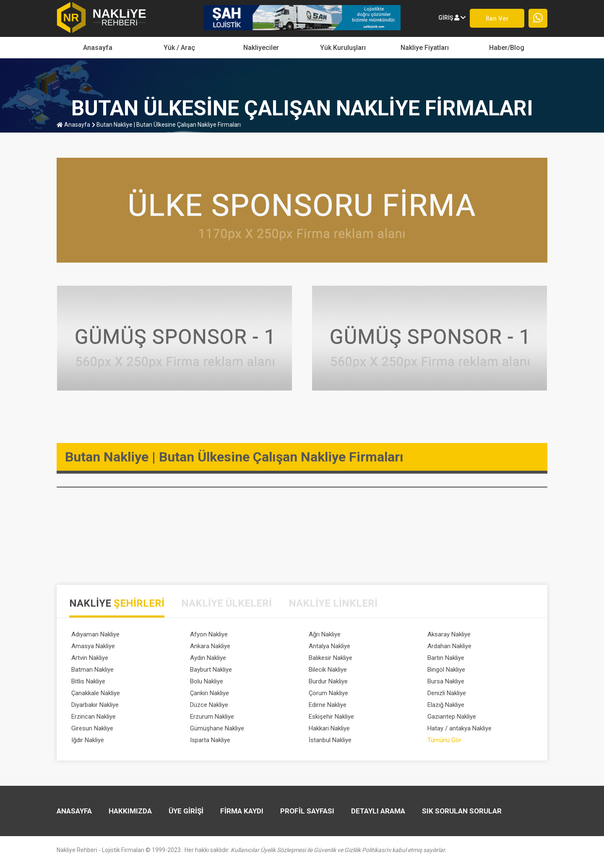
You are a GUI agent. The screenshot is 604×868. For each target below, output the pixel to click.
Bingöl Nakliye (446, 670)
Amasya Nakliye (93, 646)
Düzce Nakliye (209, 705)
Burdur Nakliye (328, 681)
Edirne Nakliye (328, 705)
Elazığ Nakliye (446, 705)
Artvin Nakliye (90, 658)
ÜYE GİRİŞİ (186, 811)
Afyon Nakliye (209, 634)
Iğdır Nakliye (88, 740)
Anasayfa (98, 48)
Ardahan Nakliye (449, 646)
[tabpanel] (302, 689)
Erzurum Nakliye (212, 717)
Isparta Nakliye (210, 740)
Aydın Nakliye (208, 658)
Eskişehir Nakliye (331, 717)
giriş (452, 18)
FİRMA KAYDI (242, 811)
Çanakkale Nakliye (96, 693)
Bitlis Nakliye (88, 681)
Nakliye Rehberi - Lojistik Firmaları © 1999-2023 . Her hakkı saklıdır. (251, 850)
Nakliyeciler (261, 48)
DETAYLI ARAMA (378, 811)
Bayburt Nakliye (211, 670)
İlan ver (497, 18)
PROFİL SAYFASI (307, 811)
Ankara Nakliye (210, 646)
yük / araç (179, 48)
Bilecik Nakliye (328, 670)
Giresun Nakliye (92, 728)
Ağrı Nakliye (325, 634)
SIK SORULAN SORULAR (462, 811)
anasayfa (73, 125)
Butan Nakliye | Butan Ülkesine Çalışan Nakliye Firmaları (166, 125)
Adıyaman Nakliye (95, 634)
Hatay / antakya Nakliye (460, 728)
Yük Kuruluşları (343, 48)
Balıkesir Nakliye (331, 658)
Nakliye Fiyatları (425, 48)
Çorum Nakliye (328, 693)
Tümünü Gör (444, 740)
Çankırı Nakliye (210, 693)
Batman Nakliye (92, 670)
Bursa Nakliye (446, 681)
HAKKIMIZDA (130, 811)
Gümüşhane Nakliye (217, 728)
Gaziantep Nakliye (452, 717)
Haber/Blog (507, 48)
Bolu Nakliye (207, 681)
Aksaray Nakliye (449, 634)
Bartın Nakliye (446, 658)
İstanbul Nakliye (330, 740)
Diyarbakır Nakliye (95, 705)
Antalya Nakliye (329, 646)
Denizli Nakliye (447, 693)
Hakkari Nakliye (329, 728)
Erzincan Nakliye (94, 717)
